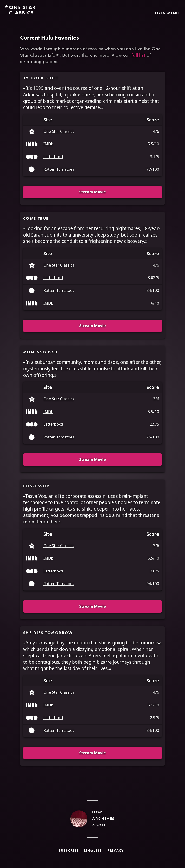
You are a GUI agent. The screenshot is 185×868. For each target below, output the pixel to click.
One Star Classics (59, 132)
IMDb (48, 144)
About (100, 825)
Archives (104, 819)
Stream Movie (92, 192)
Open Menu (167, 13)
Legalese (93, 850)
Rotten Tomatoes (59, 169)
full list (138, 55)
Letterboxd (53, 157)
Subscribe (69, 850)
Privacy (116, 850)
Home (99, 812)
